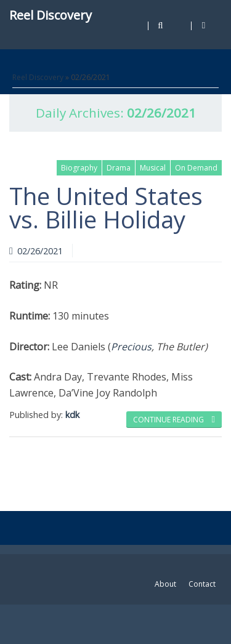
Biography (79, 168)
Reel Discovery (51, 15)
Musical (153, 168)
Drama (119, 168)
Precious (131, 347)
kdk (72, 415)
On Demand (196, 168)
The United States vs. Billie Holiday (106, 207)
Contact (202, 584)
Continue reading (174, 420)
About (165, 584)
